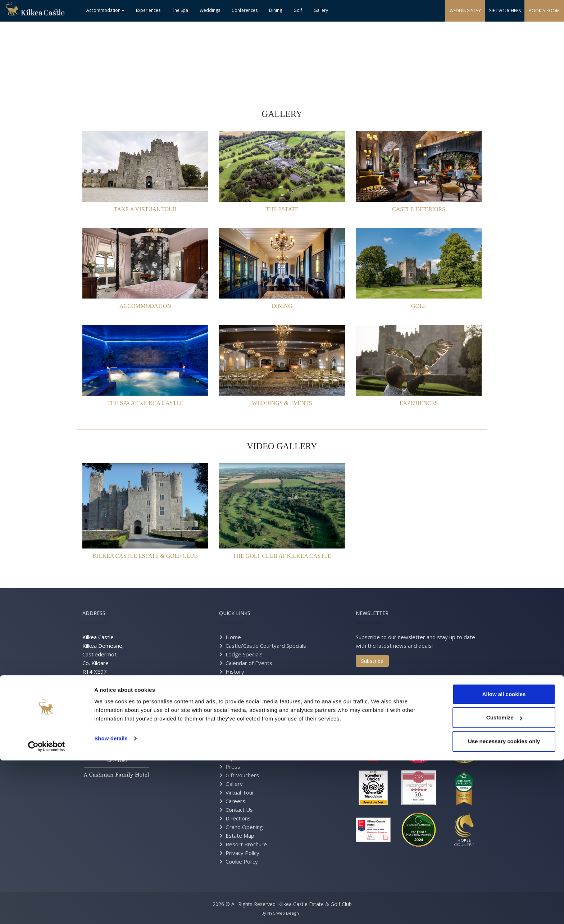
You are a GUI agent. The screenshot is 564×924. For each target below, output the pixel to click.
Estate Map (240, 836)
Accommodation (105, 10)
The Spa (180, 10)
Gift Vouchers (242, 775)
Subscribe (372, 661)
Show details (111, 902)
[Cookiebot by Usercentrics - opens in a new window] (47, 910)
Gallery (321, 10)
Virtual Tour (240, 792)
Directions (238, 818)
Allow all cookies (504, 858)
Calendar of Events (249, 663)
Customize (504, 881)
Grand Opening (244, 827)
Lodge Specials (244, 654)
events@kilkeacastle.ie (110, 717)
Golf (298, 10)
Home (233, 637)
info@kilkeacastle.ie (122, 708)
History (235, 672)
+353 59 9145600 (115, 691)
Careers (235, 801)
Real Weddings (244, 723)
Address (94, 613)
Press (233, 766)
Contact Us (239, 810)
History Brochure (247, 680)
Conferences (245, 10)
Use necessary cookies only (504, 905)
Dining (276, 10)
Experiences (148, 10)
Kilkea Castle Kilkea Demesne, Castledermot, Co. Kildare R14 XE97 (103, 654)
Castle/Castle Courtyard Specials (266, 646)
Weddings (210, 10)
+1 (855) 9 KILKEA (130, 700)
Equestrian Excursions (253, 758)
